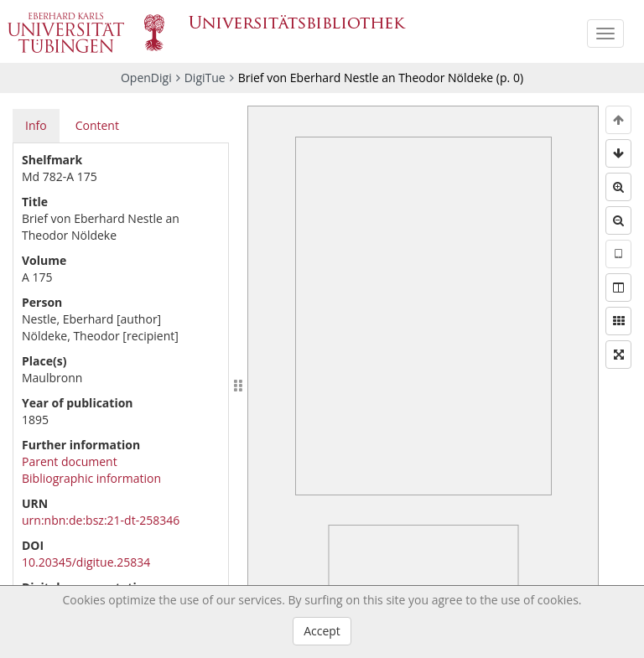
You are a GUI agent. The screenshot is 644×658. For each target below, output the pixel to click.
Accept (322, 631)
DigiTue (205, 78)
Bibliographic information (91, 478)
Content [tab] (97, 125)
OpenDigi (146, 78)
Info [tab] (36, 125)
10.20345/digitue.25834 (86, 562)
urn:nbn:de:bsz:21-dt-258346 (101, 520)
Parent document (70, 461)
